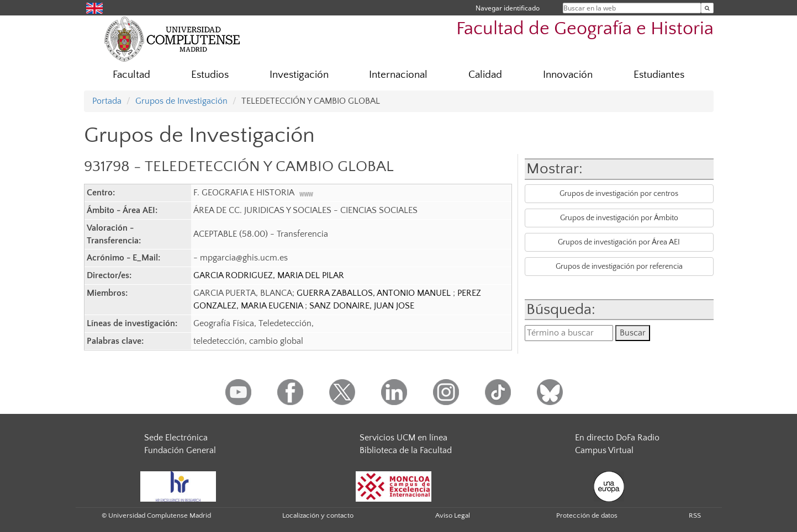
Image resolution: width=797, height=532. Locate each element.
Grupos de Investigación (181, 101)
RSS (695, 515)
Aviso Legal (453, 515)
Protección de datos (587, 515)
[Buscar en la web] (707, 8)
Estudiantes (659, 75)
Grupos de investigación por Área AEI (619, 242)
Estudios (210, 75)
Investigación (299, 75)
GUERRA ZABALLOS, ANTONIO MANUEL (375, 293)
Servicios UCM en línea (403, 438)
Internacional (398, 75)
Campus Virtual (604, 450)
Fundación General (180, 450)
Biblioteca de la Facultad (406, 450)
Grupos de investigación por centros (619, 194)
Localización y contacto (318, 515)
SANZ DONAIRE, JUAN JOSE (362, 306)
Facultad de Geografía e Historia (585, 29)
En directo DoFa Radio (617, 438)
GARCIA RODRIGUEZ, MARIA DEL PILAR (269, 275)
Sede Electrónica (176, 438)
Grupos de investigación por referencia (619, 267)
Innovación (568, 75)
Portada (107, 101)
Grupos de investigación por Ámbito (619, 218)
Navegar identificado (508, 8)
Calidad (485, 75)
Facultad (131, 75)
